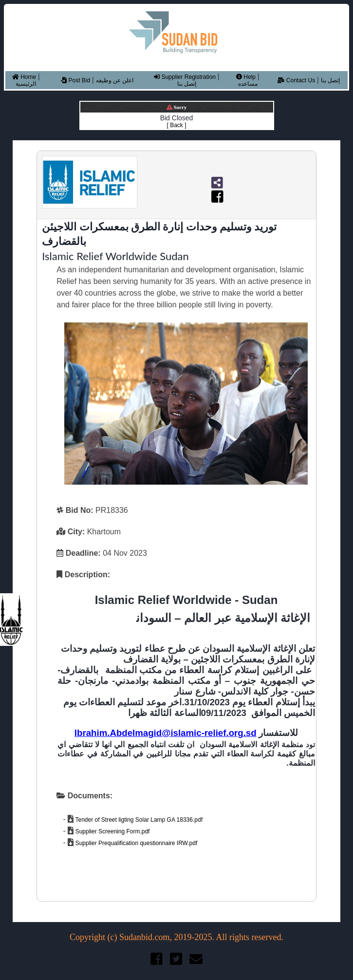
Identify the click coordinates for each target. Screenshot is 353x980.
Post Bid (75, 80)
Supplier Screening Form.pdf (111, 831)
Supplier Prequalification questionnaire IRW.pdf (135, 843)
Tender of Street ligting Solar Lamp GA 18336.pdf (138, 820)
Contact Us (296, 80)
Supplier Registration (185, 77)
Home (24, 77)
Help (246, 77)
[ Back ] (176, 125)
